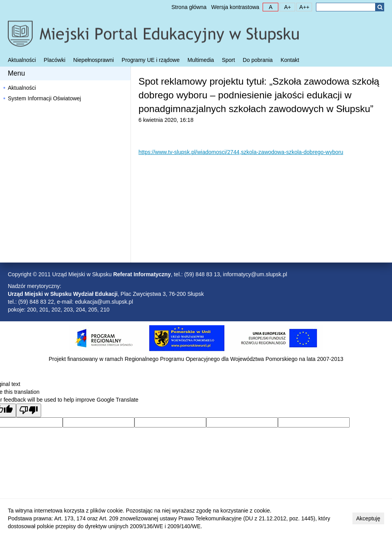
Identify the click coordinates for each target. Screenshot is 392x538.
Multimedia (201, 60)
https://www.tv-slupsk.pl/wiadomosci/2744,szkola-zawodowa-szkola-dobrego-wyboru (241, 152)
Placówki (55, 60)
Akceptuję (368, 518)
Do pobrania (258, 60)
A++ (303, 7)
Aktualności (22, 60)
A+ (285, 7)
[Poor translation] (29, 410)
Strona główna (189, 7)
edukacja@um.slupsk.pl (104, 302)
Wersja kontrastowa (235, 7)
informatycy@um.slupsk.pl (255, 274)
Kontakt (290, 60)
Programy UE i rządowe (151, 60)
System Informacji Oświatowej (44, 98)
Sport (228, 60)
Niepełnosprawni (94, 60)
